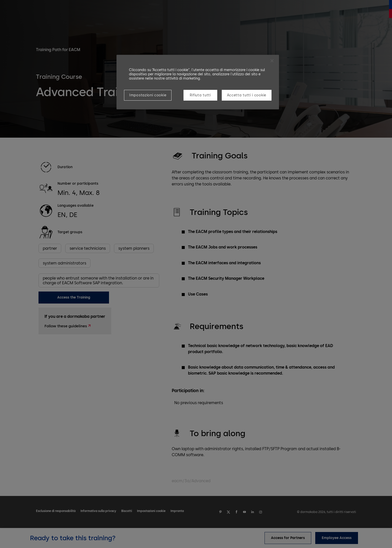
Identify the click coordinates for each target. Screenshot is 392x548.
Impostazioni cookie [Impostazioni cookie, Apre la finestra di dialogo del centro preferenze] (148, 95)
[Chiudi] (272, 61)
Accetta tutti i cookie (247, 95)
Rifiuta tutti (200, 95)
